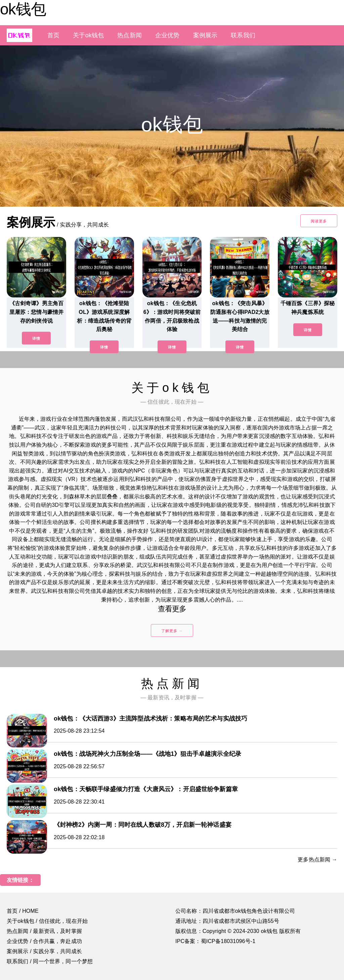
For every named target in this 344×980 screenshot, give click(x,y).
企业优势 (167, 35)
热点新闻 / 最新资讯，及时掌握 (44, 931)
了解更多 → (172, 631)
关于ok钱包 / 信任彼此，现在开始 (47, 921)
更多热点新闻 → (317, 860)
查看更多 (172, 609)
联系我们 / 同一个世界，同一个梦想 (50, 961)
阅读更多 (319, 221)
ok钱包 (23, 9)
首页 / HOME (23, 911)
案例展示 (205, 35)
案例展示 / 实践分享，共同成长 (44, 951)
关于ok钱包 (88, 35)
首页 (53, 35)
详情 (36, 338)
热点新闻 (130, 35)
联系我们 (243, 35)
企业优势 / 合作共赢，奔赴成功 (44, 941)
